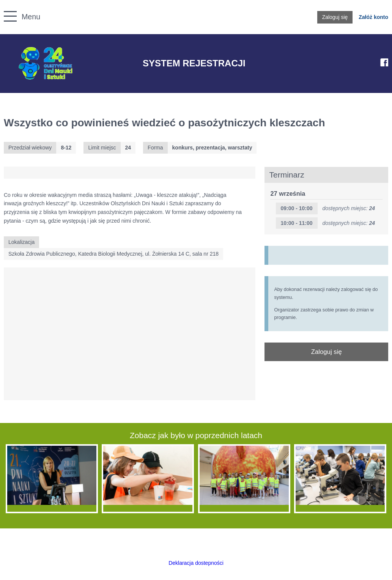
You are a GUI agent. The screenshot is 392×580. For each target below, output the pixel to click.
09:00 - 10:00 (296, 208)
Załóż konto (373, 17)
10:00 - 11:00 (296, 223)
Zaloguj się (335, 17)
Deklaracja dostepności (196, 563)
